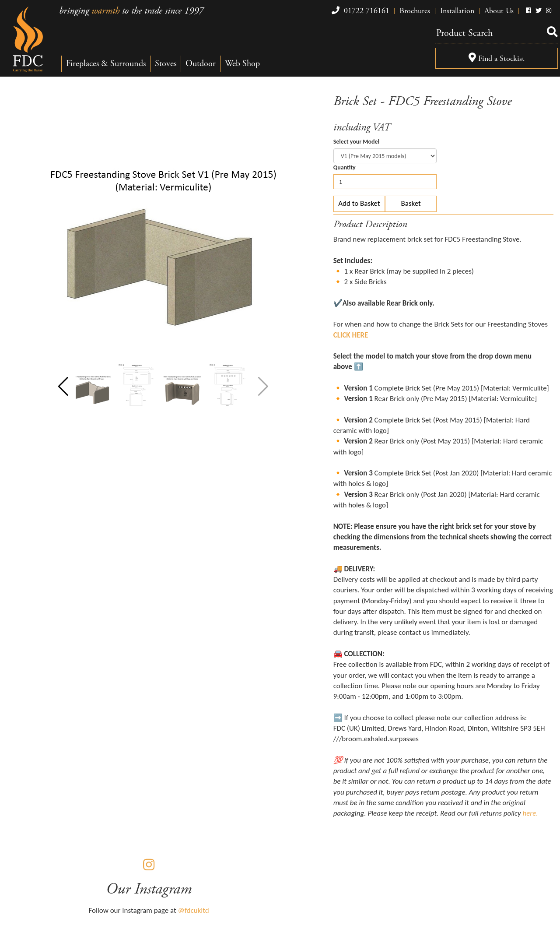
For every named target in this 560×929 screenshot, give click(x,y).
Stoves (166, 64)
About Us (499, 11)
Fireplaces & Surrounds (106, 64)
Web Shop (242, 64)
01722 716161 (359, 11)
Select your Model (356, 142)
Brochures (415, 11)
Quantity (345, 167)
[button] (63, 387)
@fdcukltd (194, 910)
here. (530, 813)
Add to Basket (359, 203)
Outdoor (201, 64)
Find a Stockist (497, 58)
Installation (457, 11)
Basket (411, 203)
